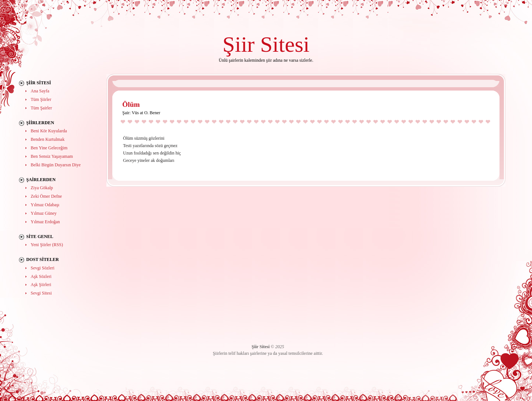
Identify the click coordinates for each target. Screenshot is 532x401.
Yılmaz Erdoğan (45, 222)
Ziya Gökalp (42, 188)
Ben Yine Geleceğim (49, 148)
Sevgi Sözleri (42, 268)
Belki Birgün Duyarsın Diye (56, 165)
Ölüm (131, 104)
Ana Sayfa (40, 91)
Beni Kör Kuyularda (49, 131)
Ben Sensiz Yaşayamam (52, 156)
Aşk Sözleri (41, 276)
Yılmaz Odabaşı (45, 205)
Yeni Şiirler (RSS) (47, 245)
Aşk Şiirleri (41, 285)
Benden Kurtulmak (48, 139)
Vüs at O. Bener (146, 113)
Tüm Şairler (41, 108)
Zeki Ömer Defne (46, 196)
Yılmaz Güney (44, 213)
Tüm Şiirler (41, 99)
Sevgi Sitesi (41, 293)
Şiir (238, 44)
